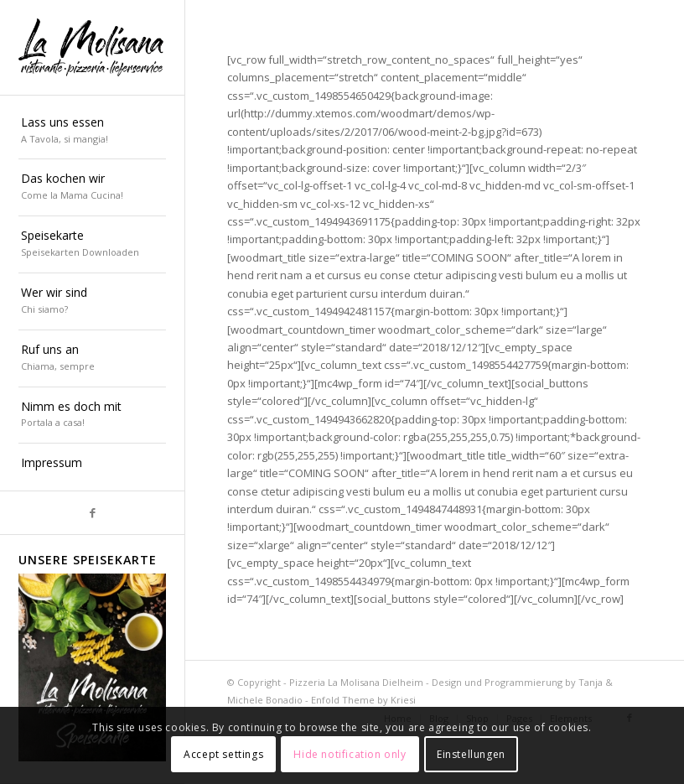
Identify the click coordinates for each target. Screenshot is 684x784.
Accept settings (223, 754)
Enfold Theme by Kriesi (363, 700)
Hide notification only (350, 754)
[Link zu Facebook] (92, 513)
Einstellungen (471, 754)
